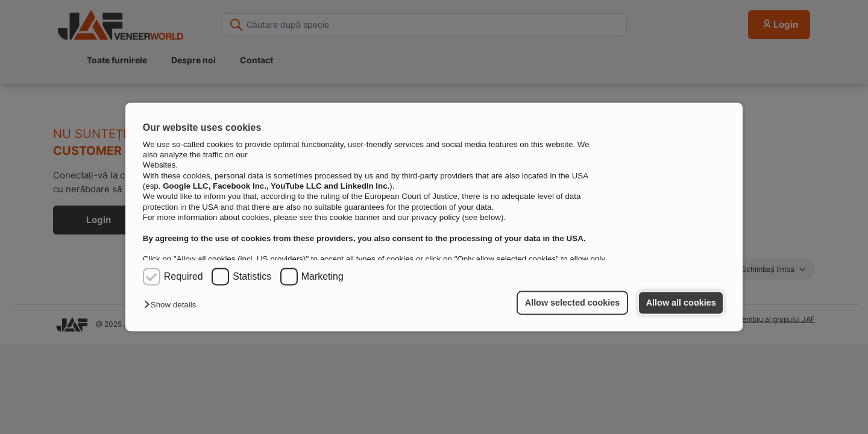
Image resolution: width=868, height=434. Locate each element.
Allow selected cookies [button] (573, 303)
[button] (173, 305)
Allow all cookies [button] (681, 303)
